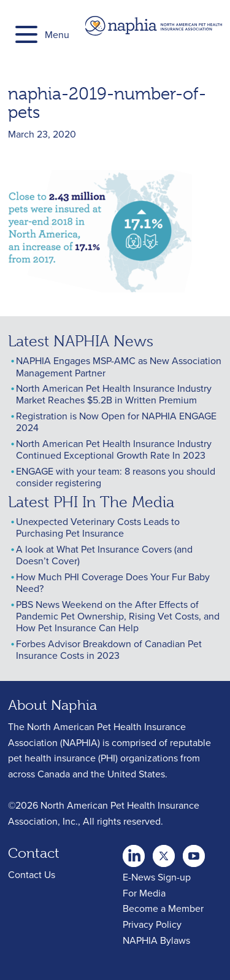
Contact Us (32, 874)
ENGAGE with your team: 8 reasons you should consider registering (116, 477)
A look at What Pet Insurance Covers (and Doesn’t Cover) (104, 555)
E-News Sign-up (157, 877)
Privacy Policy (152, 924)
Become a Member (163, 908)
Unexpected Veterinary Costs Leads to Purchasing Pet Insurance (98, 527)
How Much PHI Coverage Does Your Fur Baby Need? (113, 582)
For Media (144, 893)
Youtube (164, 852)
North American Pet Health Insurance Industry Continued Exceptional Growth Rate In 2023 (114, 449)
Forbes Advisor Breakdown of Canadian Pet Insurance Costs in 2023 (109, 649)
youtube (194, 852)
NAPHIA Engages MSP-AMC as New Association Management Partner (119, 366)
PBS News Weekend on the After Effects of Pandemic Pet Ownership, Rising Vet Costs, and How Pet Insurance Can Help (118, 616)
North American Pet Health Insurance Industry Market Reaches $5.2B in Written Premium (114, 394)
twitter (134, 852)
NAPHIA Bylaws (156, 940)
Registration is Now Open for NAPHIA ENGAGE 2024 (116, 422)
